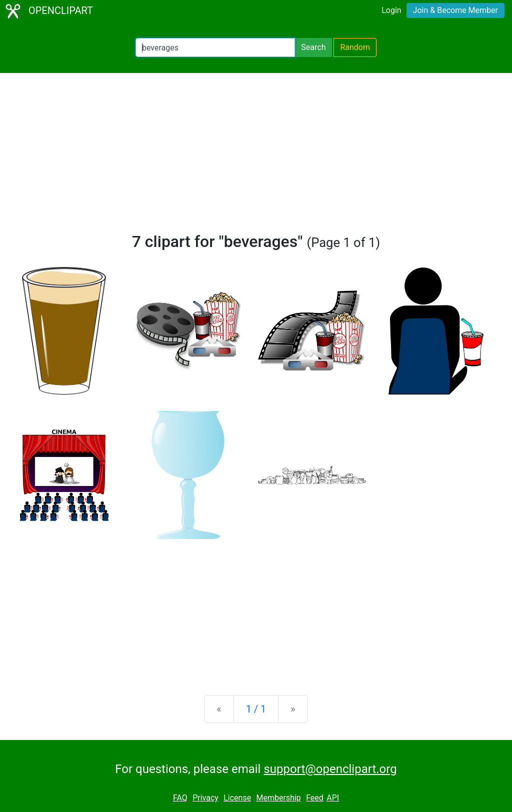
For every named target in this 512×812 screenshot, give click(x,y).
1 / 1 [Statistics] (256, 709)
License (237, 798)
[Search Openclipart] (215, 47)
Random (355, 47)
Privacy (205, 798)
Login (391, 10)
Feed (315, 798)
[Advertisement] (256, 157)
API (333, 798)
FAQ (180, 798)
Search (313, 47)
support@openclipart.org (330, 769)
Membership (278, 798)
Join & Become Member (455, 10)
